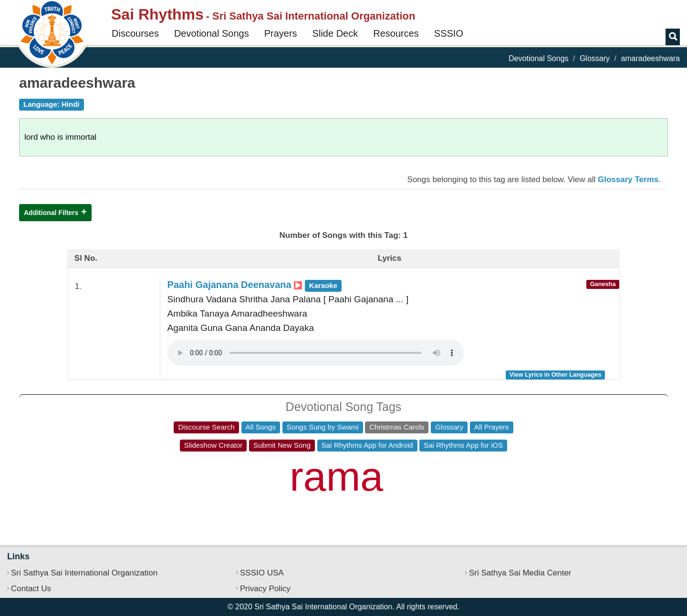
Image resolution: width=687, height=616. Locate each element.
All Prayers (492, 427)
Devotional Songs (212, 33)
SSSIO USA (262, 573)
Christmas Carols (397, 427)
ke (524, 481)
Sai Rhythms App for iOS (463, 445)
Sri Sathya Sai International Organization (84, 573)
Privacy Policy (265, 589)
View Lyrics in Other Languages (556, 375)
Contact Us (31, 589)
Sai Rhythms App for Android (367, 445)
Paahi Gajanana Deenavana (255, 285)
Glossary (595, 58)
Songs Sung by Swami (323, 427)
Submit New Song (282, 445)
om (159, 472)
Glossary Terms (628, 180)
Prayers (281, 33)
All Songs (261, 427)
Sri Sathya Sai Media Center (520, 573)
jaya (423, 482)
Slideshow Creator (213, 445)
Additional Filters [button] (51, 213)
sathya (234, 487)
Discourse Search (206, 427)
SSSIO (449, 33)
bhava (249, 465)
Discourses (135, 33)
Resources (396, 33)
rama (336, 476)
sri (488, 485)
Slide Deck (335, 33)
